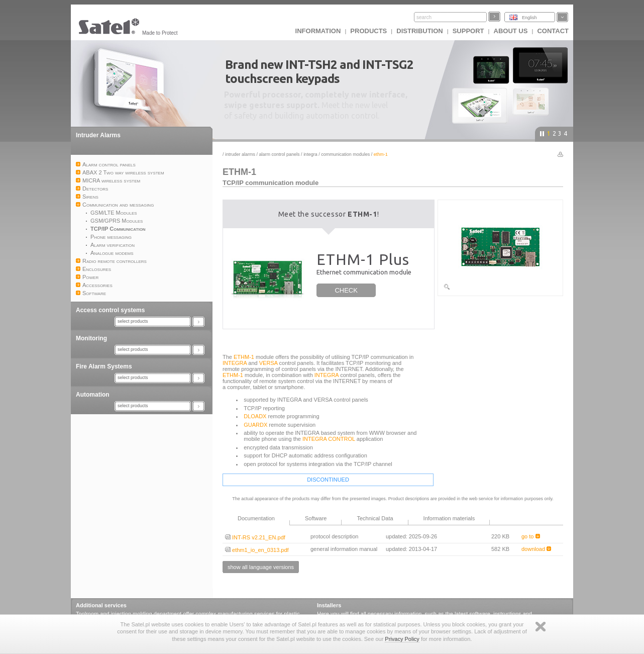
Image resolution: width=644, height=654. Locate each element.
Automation (93, 395)
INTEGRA (310, 154)
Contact (553, 31)
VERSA (269, 363)
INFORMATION (318, 31)
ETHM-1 (244, 357)
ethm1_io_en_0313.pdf (257, 550)
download (536, 549)
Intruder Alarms (98, 135)
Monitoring (91, 338)
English (529, 18)
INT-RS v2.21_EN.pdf (255, 537)
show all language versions (261, 567)
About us (511, 31)
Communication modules (345, 154)
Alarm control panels (280, 154)
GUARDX (255, 425)
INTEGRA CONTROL (329, 439)
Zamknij (541, 627)
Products (368, 31)
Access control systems (110, 310)
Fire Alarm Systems (104, 366)
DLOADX (255, 416)
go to (531, 536)
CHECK (346, 290)
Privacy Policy (402, 639)
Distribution (419, 31)
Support (468, 31)
